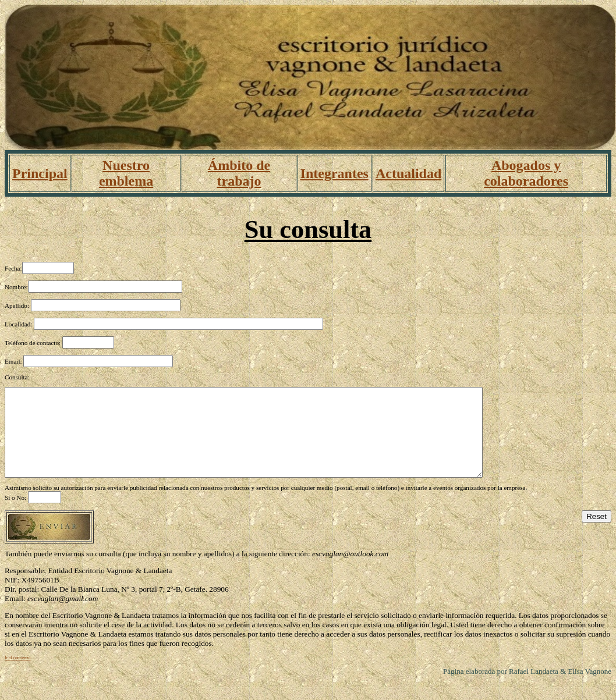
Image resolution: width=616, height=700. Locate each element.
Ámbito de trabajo (239, 173)
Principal (40, 173)
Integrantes (334, 173)
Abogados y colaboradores (526, 173)
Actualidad (408, 173)
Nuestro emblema (126, 173)
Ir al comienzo (18, 675)
